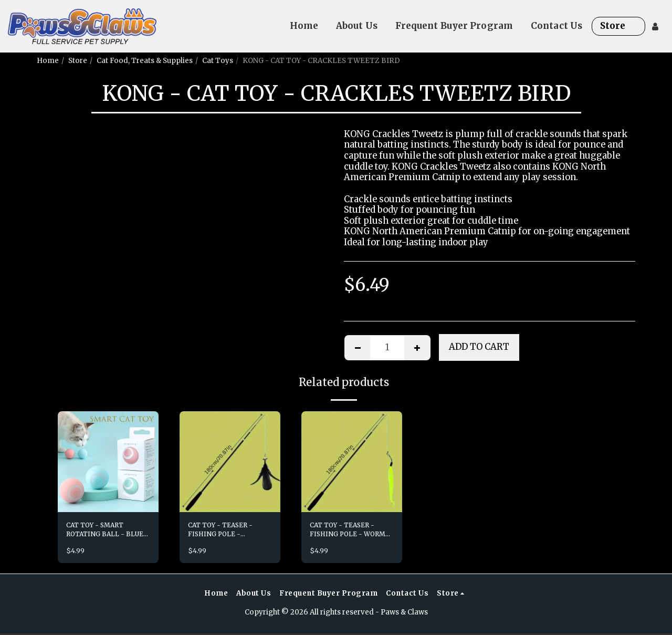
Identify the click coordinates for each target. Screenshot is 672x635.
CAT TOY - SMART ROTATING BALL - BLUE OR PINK (98, 531)
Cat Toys (218, 61)
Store (78, 61)
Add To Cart (479, 347)
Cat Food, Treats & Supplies (145, 61)
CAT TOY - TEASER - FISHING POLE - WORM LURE (351, 531)
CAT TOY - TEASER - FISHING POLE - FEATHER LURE (224, 531)
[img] (108, 462)
